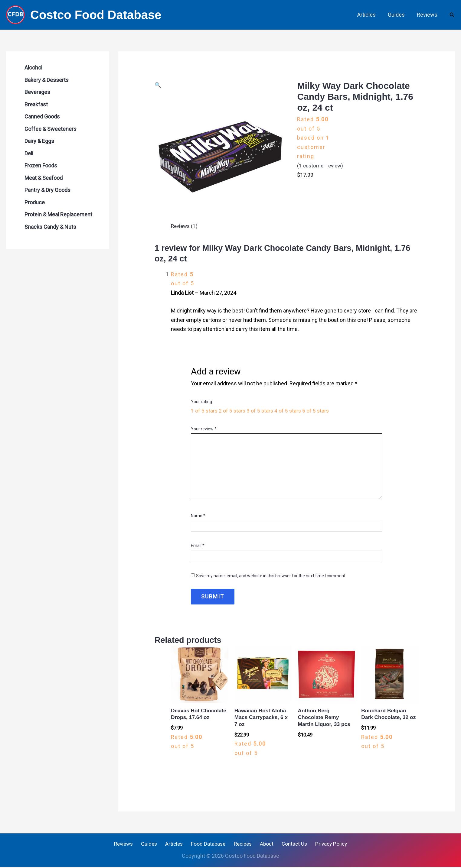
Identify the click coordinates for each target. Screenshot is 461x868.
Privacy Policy (325, 845)
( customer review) (321, 165)
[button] (452, 15)
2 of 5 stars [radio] (233, 411)
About (264, 845)
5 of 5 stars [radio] (318, 411)
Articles (369, 15)
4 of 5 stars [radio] (290, 411)
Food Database (209, 845)
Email (198, 546)
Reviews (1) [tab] (185, 226)
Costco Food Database (96, 15)
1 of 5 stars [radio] (204, 411)
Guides (398, 15)
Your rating (201, 402)
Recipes (242, 845)
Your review (204, 429)
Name (198, 516)
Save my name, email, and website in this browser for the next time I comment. (271, 576)
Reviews (428, 15)
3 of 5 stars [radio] (261, 411)
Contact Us (290, 845)
